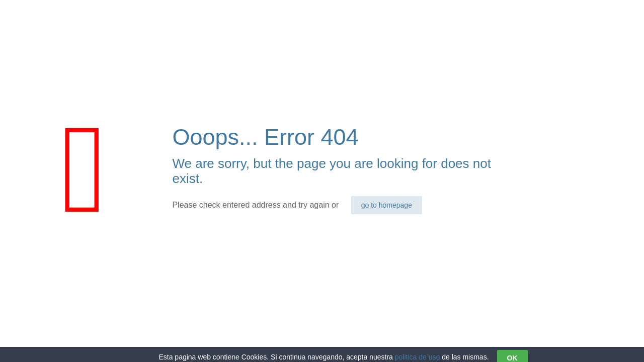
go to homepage (387, 205)
